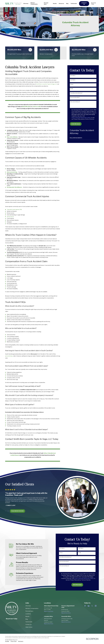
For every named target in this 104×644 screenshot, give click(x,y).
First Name (73, 76)
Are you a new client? (75, 97)
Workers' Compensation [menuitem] (34, 4)
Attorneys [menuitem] (26, 4)
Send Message (76, 124)
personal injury (9, 356)
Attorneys (28, 606)
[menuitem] (83, 138)
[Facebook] (85, 606)
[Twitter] (92, 606)
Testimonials (29, 622)
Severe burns (10, 217)
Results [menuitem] (55, 4)
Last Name (73, 80)
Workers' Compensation (32, 608)
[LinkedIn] (89, 606)
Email (72, 89)
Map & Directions (49, 611)
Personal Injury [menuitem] (46, 4)
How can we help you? (75, 102)
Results (27, 616)
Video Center (29, 627)
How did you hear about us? (76, 93)
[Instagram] (96, 606)
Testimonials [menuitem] (74, 4)
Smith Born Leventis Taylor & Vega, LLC (46, 84)
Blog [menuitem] (67, 4)
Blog (27, 619)
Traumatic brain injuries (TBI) (14, 209)
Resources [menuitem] (61, 4)
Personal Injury (29, 611)
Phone (72, 84)
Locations (28, 614)
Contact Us (84, 4)
